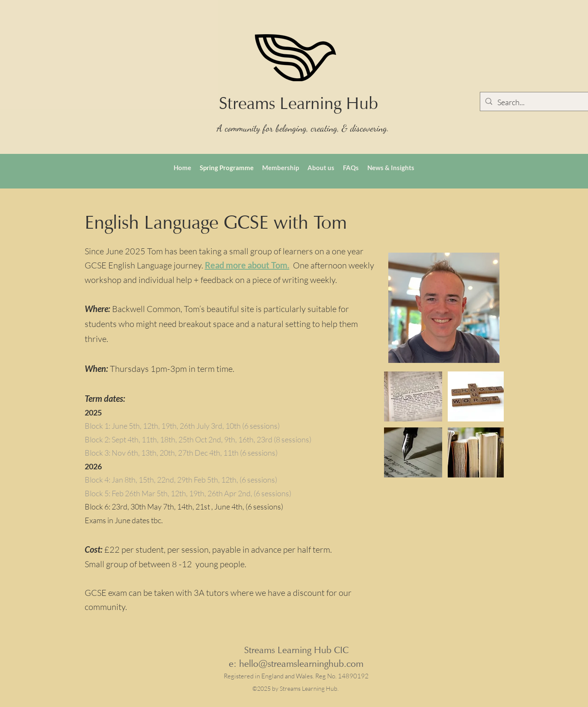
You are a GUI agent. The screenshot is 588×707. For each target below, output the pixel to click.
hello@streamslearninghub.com (301, 664)
